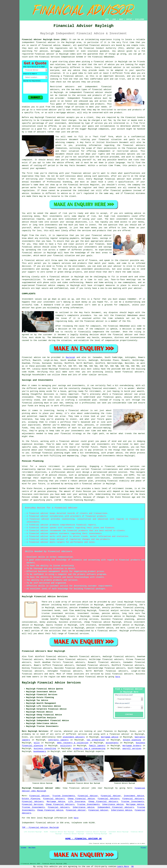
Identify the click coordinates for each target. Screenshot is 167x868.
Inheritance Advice (113, 804)
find (30, 657)
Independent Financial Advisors (116, 807)
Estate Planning (31, 799)
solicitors (66, 746)
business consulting (45, 749)
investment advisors (74, 737)
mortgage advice (110, 737)
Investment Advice (134, 796)
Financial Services (33, 804)
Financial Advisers (54, 799)
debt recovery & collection (73, 743)
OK (133, 867)
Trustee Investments (64, 796)
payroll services (132, 749)
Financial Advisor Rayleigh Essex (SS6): (45, 40)
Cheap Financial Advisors (103, 802)
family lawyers (97, 746)
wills (37, 743)
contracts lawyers (58, 740)
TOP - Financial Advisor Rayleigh (40, 828)
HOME (107, 19)
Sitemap (23, 848)
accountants (112, 743)
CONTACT (129, 19)
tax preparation (96, 740)
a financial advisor (118, 734)
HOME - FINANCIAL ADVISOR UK (83, 839)
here (118, 677)
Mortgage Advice (56, 802)
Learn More (123, 867)
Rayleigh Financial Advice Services (51, 683)
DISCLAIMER (140, 19)
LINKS (114, 19)
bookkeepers (40, 751)
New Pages (32, 848)
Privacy (144, 848)
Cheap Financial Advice (81, 799)
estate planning (132, 740)
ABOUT (121, 19)
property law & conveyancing (89, 749)
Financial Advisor (39, 796)
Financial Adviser (111, 796)
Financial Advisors (109, 799)
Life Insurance (77, 802)
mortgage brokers (132, 746)
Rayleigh (70, 357)
